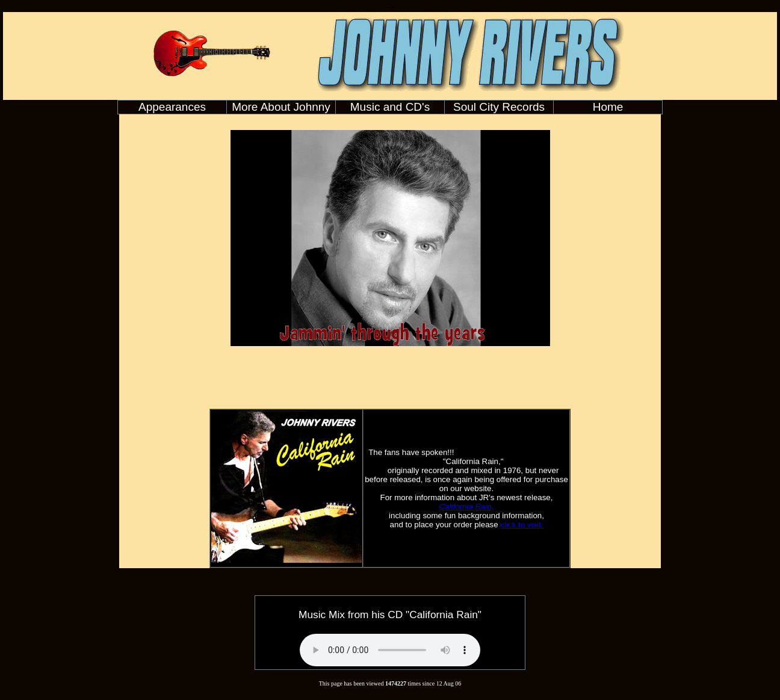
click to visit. (522, 525)
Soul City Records (499, 107)
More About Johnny (281, 107)
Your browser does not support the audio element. (390, 650)
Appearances (172, 107)
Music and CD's (390, 107)
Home (608, 107)
